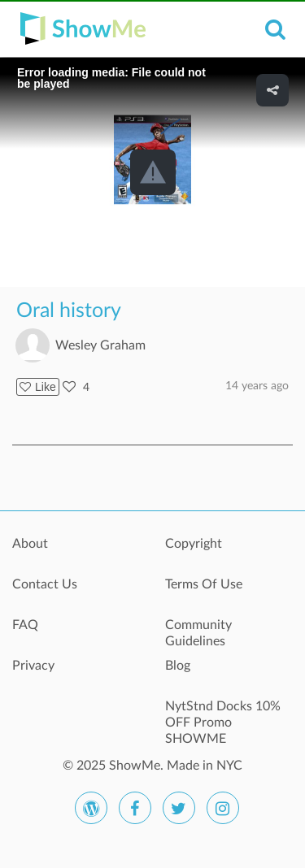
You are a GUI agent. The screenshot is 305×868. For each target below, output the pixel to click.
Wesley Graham (100, 345)
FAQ (25, 625)
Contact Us (45, 584)
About (30, 544)
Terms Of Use (204, 584)
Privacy (33, 666)
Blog (178, 666)
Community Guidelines (198, 633)
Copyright (194, 544)
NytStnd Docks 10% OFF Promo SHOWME (223, 715)
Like (38, 387)
